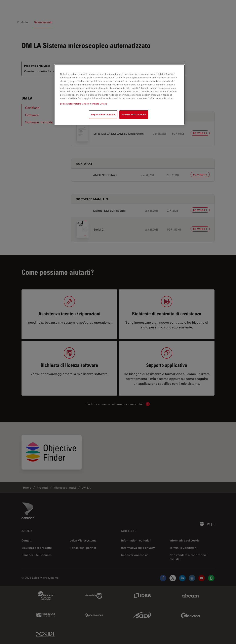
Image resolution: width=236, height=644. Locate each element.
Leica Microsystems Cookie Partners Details (84, 104)
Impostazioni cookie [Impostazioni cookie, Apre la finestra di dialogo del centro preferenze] (103, 114)
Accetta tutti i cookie (134, 114)
